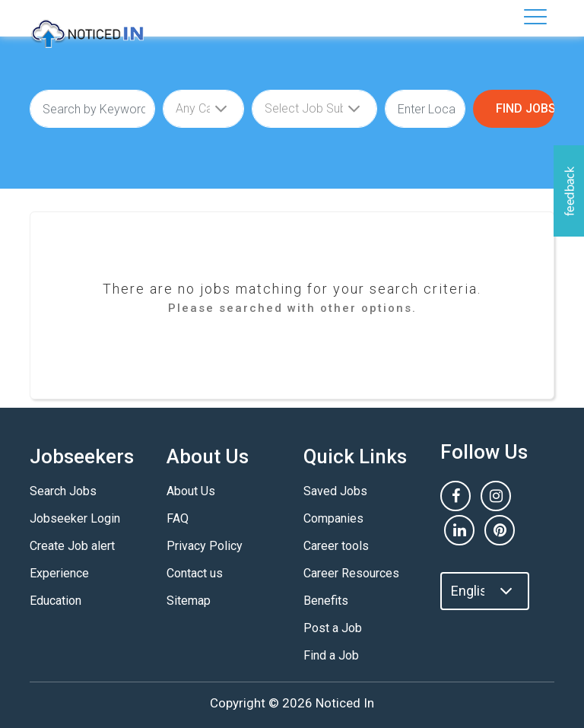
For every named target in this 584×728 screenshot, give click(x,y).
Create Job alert (72, 546)
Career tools (336, 546)
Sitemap (189, 601)
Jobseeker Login (75, 518)
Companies (333, 518)
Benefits (326, 601)
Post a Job (333, 628)
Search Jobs (63, 491)
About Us (191, 491)
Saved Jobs (335, 491)
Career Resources (351, 573)
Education (56, 601)
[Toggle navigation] (535, 17)
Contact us (195, 573)
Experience (59, 573)
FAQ (178, 518)
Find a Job (331, 655)
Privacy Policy (205, 546)
